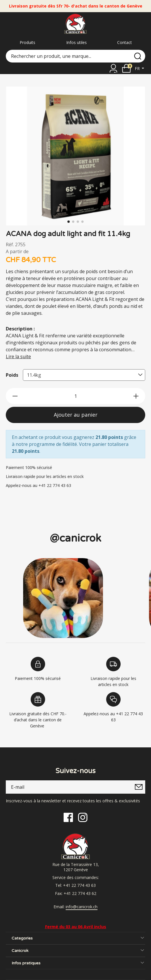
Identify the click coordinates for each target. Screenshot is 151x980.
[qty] (75, 396)
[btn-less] (15, 396)
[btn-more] (136, 396)
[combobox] (84, 375)
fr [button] (138, 68)
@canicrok (75, 538)
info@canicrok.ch (82, 907)
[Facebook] (68, 817)
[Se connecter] (113, 68)
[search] (138, 56)
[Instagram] (83, 817)
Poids (12, 375)
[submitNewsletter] (139, 787)
